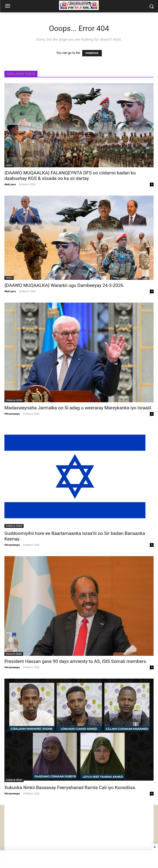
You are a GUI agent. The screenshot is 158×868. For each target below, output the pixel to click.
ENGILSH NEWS (14, 654)
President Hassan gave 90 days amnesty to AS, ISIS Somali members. (76, 661)
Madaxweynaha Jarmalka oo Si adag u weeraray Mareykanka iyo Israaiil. (78, 408)
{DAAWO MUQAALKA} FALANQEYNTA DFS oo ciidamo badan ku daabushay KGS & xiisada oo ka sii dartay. (70, 176)
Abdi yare (10, 184)
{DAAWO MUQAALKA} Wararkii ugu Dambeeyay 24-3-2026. (64, 285)
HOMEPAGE (92, 53)
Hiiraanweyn (12, 414)
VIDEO (9, 165)
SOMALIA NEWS (14, 400)
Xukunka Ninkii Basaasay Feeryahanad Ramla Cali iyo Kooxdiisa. (70, 788)
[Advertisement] (79, 836)
